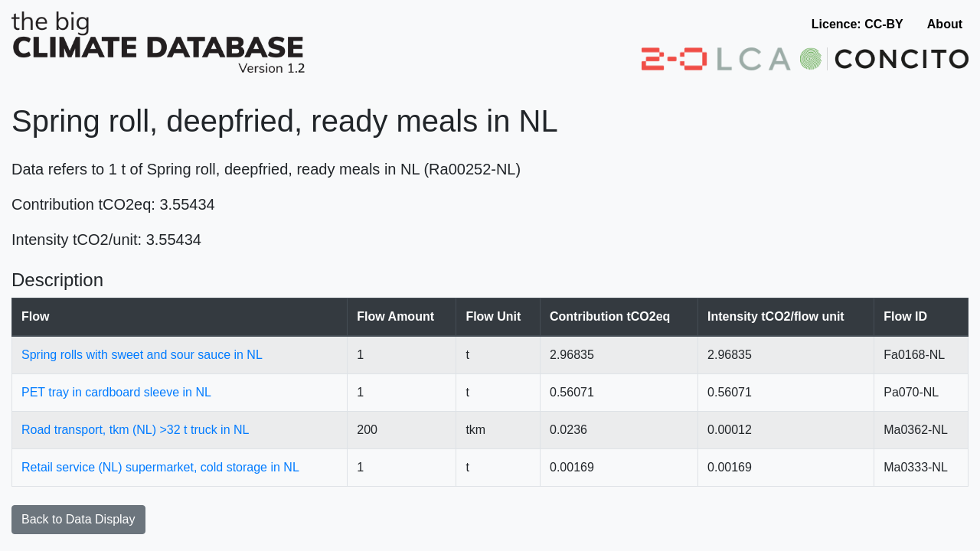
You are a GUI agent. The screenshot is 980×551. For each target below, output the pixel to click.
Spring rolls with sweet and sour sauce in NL (142, 355)
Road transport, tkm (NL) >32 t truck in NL (135, 430)
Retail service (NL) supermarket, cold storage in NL (160, 467)
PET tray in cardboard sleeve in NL (116, 392)
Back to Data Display (78, 519)
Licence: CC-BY (857, 24)
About (945, 24)
